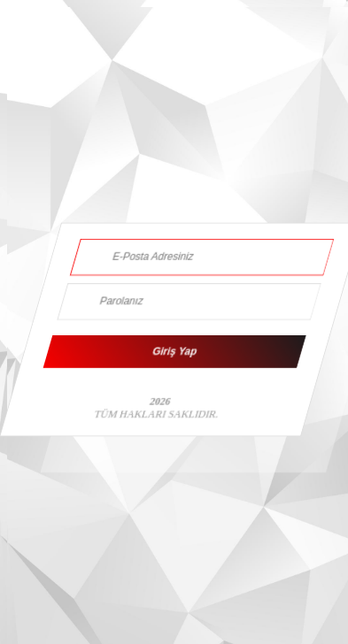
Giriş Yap (174, 352)
